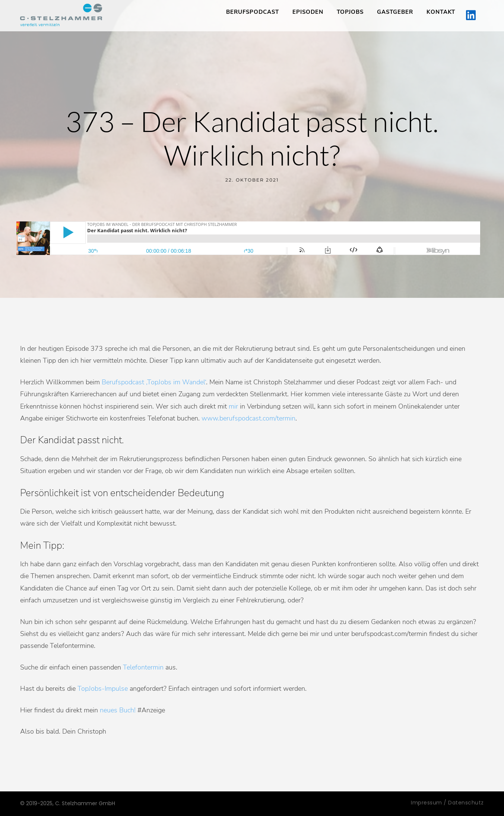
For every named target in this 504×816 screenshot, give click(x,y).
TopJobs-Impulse (103, 689)
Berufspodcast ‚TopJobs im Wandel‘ (154, 382)
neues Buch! (118, 710)
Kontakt (441, 12)
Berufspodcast (253, 12)
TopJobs (350, 12)
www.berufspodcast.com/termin (248, 418)
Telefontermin (143, 667)
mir (233, 406)
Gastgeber (395, 12)
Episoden (308, 12)
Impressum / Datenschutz (447, 803)
